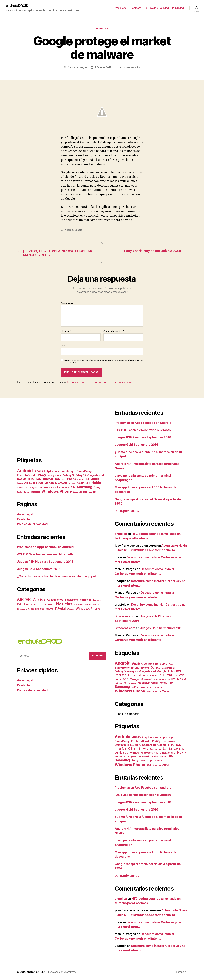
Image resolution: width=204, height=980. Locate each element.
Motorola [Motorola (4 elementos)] (72, 483)
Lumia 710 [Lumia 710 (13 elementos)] (22, 483)
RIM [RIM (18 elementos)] (73, 487)
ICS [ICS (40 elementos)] (38, 479)
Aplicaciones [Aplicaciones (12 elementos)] (54, 471)
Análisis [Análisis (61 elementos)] (39, 599)
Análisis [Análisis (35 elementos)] (40, 471)
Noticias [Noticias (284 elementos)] (64, 604)
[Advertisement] (41, 429)
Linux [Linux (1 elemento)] (36, 605)
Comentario (68, 303)
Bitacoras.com (125, 616)
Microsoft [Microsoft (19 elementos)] (61, 483)
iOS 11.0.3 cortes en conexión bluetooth (45, 554)
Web (63, 345)
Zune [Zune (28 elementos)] (92, 492)
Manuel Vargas (79, 67)
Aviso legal (121, 8)
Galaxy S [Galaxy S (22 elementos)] (68, 475)
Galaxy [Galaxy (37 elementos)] (41, 475)
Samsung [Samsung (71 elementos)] (85, 487)
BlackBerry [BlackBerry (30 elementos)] (84, 471)
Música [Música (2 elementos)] (51, 605)
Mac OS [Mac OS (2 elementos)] (43, 605)
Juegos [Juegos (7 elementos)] (81, 479)
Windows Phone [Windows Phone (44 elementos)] (88, 608)
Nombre (66, 331)
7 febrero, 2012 (103, 67)
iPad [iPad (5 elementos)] (63, 479)
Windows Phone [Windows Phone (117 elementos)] (57, 491)
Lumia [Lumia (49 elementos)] (95, 479)
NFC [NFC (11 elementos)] (88, 483)
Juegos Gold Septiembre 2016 (39, 569)
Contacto (136, 8)
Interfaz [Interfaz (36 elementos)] (48, 479)
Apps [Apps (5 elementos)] (73, 472)
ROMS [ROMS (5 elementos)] (96, 605)
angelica (121, 534)
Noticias (102, 28)
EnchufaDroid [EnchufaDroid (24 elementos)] (26, 475)
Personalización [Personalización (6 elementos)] (83, 605)
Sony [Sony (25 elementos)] (97, 487)
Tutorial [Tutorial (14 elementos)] (35, 492)
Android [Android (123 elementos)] (24, 599)
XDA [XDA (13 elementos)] (75, 492)
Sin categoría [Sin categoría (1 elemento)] (22, 609)
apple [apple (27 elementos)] (66, 471)
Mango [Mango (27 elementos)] (49, 483)
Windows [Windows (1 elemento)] (71, 609)
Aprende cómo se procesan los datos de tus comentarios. (100, 382)
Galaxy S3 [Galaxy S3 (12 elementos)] (81, 475)
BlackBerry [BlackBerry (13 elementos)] (72, 600)
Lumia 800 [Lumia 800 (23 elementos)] (36, 483)
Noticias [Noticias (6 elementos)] (21, 488)
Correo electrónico (114, 331)
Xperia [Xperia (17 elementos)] (83, 492)
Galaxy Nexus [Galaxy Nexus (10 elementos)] (54, 475)
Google (78, 230)
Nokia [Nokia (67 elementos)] (96, 483)
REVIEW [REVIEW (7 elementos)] (66, 487)
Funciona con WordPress (62, 972)
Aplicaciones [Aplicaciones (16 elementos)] (55, 600)
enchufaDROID (17, 6)
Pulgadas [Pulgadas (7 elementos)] (34, 487)
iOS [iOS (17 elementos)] (19, 604)
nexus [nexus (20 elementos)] (80, 483)
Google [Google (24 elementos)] (22, 479)
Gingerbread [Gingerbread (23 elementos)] (95, 475)
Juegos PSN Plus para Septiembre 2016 (45, 562)
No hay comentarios (130, 67)
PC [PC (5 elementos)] (27, 488)
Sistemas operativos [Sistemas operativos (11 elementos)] (41, 609)
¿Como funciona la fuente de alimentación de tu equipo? (57, 576)
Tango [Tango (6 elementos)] (26, 492)
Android (69, 230)
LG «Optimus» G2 (127, 511)
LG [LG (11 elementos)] (87, 479)
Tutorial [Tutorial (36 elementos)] (60, 608)
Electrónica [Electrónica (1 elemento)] (97, 600)
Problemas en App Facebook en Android (45, 547)
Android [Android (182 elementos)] (25, 471)
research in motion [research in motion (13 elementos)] (50, 487)
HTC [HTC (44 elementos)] (31, 479)
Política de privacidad (157, 8)
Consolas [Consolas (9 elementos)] (86, 600)
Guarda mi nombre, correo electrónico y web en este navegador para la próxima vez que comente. (103, 361)
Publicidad (178, 8)
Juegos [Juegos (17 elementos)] (28, 604)
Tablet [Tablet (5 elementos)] (20, 492)
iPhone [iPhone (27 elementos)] (71, 479)
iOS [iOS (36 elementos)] (58, 479)
